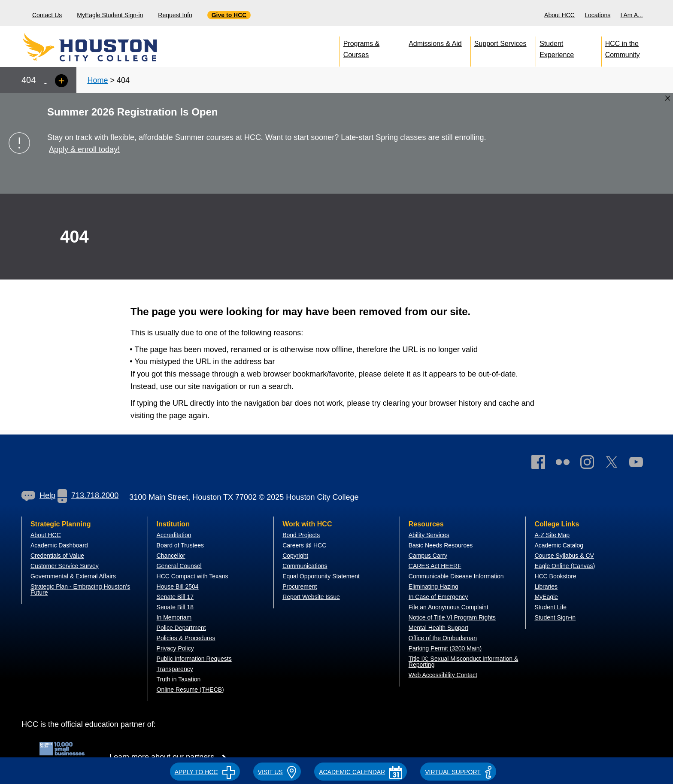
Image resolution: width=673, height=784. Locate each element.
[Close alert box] (668, 98)
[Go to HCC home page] (109, 47)
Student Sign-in (555, 617)
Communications (305, 566)
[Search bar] (663, 13)
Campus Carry (428, 556)
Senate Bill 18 (175, 607)
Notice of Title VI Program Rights (452, 617)
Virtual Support (458, 772)
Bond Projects (301, 535)
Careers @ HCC (304, 545)
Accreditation (174, 535)
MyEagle (546, 597)
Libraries (546, 586)
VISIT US (277, 772)
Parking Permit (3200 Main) (445, 648)
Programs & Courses (361, 47)
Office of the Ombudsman (443, 638)
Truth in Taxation (179, 679)
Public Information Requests (194, 659)
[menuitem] (561, 13)
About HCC (559, 15)
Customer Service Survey (65, 566)
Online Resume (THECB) (190, 690)
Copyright (295, 556)
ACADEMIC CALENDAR (361, 772)
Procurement (300, 586)
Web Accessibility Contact (443, 675)
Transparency (175, 669)
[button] (205, 771)
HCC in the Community (623, 47)
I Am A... (632, 15)
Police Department (181, 628)
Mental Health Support (438, 628)
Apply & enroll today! (84, 149)
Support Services (500, 44)
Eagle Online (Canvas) (565, 566)
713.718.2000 (88, 495)
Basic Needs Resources (441, 545)
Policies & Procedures (186, 638)
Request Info (175, 15)
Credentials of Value (57, 556)
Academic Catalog (559, 545)
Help (38, 495)
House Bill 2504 (178, 586)
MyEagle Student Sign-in (110, 15)
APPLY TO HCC (205, 772)
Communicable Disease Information (456, 576)
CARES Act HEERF (435, 566)
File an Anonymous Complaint (449, 607)
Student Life (550, 607)
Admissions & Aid (435, 44)
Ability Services (429, 535)
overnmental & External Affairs (76, 576)
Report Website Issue (311, 597)
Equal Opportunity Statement (321, 576)
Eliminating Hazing (434, 586)
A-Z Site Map (552, 535)
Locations (597, 15)
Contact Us (47, 15)
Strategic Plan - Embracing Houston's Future (80, 590)
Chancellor (171, 556)
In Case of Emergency (438, 597)
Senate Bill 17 (175, 597)
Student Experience (557, 47)
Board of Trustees (180, 545)
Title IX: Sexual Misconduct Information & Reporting (463, 662)
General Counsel (179, 566)
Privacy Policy (175, 648)
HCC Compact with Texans (193, 576)
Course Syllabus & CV (564, 556)
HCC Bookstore (555, 576)
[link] (591, 464)
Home (97, 80)
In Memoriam (174, 617)
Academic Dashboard (59, 545)
